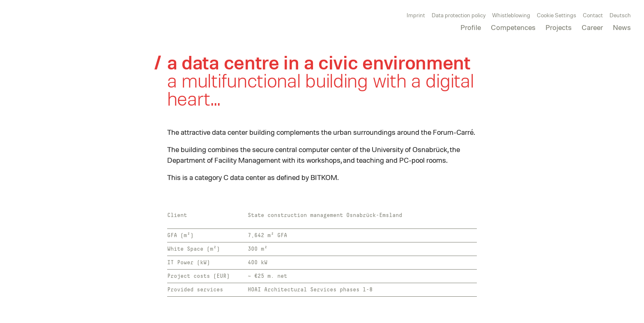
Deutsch (620, 15)
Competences (513, 27)
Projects (559, 27)
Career (592, 27)
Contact (593, 15)
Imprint (416, 15)
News (622, 27)
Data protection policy (459, 15)
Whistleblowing (511, 15)
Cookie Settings (557, 15)
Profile (471, 27)
